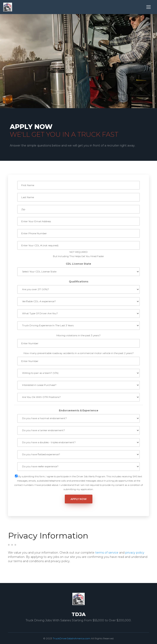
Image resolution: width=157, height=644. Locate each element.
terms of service (107, 553)
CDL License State (78, 264)
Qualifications (79, 281)
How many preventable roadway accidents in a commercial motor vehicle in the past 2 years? (79, 353)
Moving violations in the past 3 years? (78, 335)
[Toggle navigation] (149, 7)
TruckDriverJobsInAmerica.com (72, 638)
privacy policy (135, 553)
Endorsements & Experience (79, 410)
